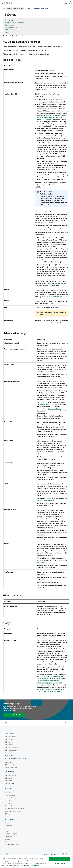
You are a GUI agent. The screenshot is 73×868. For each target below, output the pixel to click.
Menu (70, 4)
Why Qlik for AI (10, 803)
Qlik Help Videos (10, 736)
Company (8, 823)
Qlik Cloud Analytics (11, 775)
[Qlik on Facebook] (66, 854)
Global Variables (10, 30)
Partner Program (10, 836)
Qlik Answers (9, 778)
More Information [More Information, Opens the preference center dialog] (60, 863)
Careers (7, 839)
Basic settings (10, 25)
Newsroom (8, 841)
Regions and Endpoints (54, 297)
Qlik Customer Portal (12, 747)
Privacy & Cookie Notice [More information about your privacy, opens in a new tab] (32, 866)
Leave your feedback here (14, 715)
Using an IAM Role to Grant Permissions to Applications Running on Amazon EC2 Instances (52, 117)
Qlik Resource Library (12, 750)
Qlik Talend (8, 762)
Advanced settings (11, 27)
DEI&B (7, 831)
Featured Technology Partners (15, 808)
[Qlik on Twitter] (59, 854)
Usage (7, 32)
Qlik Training (9, 742)
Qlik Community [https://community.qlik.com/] (50, 854)
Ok (60, 859)
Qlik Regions (9, 814)
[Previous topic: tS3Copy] (19, 723)
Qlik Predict (9, 780)
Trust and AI (9, 800)
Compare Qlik (9, 806)
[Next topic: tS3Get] (54, 723)
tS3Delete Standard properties (15, 23)
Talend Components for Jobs (15, 9)
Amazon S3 (29, 9)
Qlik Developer (10, 739)
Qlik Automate (9, 783)
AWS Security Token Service (49, 404)
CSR (6, 828)
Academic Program (11, 833)
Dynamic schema (46, 689)
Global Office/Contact (12, 844)
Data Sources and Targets (13, 811)
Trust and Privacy (10, 797)
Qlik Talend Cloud (11, 765)
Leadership (8, 825)
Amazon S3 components (41, 9)
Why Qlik (8, 792)
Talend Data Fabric (11, 767)
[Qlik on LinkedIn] (63, 854)
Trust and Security (11, 795)
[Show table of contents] (4, 9)
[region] (36, 862)
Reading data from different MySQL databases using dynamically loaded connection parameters (49, 683)
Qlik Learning (9, 744)
